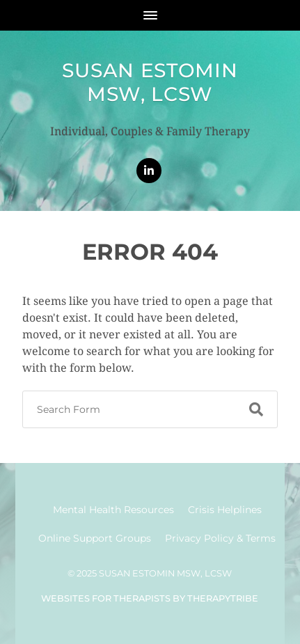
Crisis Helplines (225, 510)
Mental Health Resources (113, 510)
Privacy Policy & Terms (220, 538)
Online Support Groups (95, 538)
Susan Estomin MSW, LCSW (150, 82)
